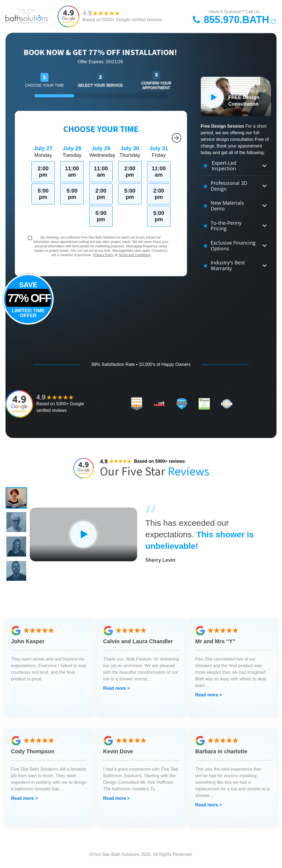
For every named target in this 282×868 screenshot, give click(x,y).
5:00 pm (43, 194)
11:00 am (72, 172)
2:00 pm (43, 172)
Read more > (116, 690)
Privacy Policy (103, 255)
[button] (17, 498)
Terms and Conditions (134, 255)
